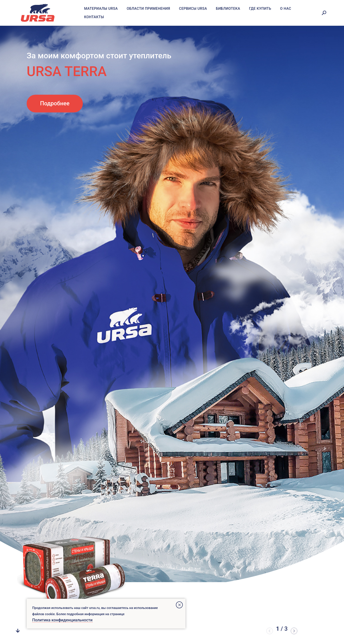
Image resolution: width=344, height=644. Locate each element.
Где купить (260, 9)
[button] (294, 631)
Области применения (148, 9)
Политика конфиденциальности (62, 620)
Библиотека (228, 9)
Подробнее (55, 103)
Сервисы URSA (193, 9)
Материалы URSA (101, 9)
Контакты (94, 17)
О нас (286, 9)
